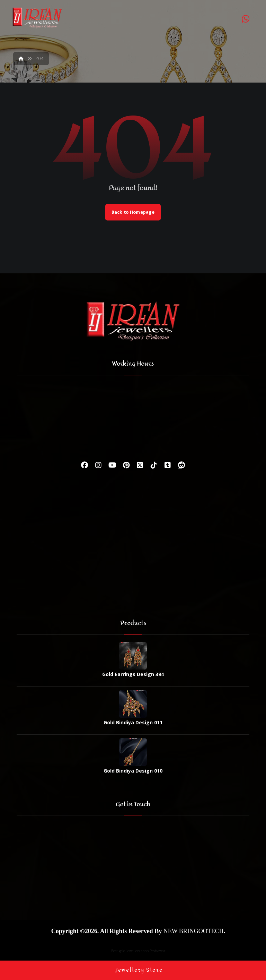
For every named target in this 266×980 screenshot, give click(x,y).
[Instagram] (98, 466)
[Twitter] (140, 466)
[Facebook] (85, 466)
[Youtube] (112, 466)
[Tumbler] (168, 466)
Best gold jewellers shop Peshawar (138, 950)
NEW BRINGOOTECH (194, 930)
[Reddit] (181, 466)
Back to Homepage (133, 212)
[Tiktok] (154, 466)
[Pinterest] (126, 466)
